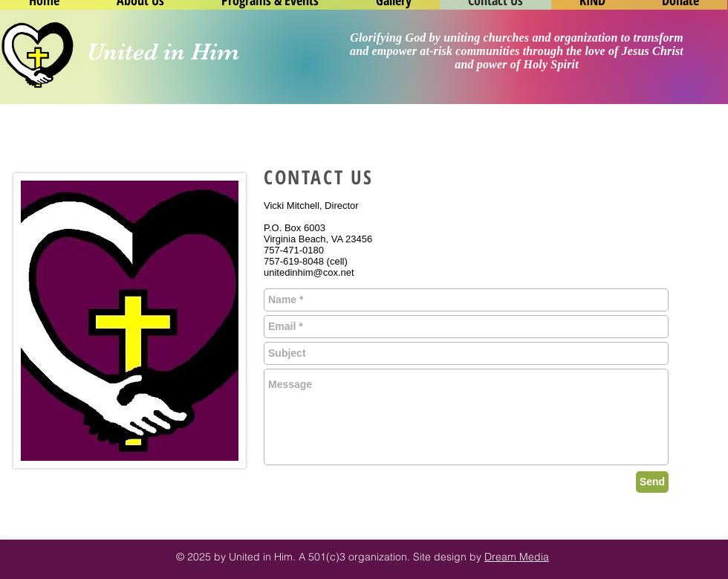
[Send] (652, 482)
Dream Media (517, 557)
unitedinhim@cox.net (309, 272)
